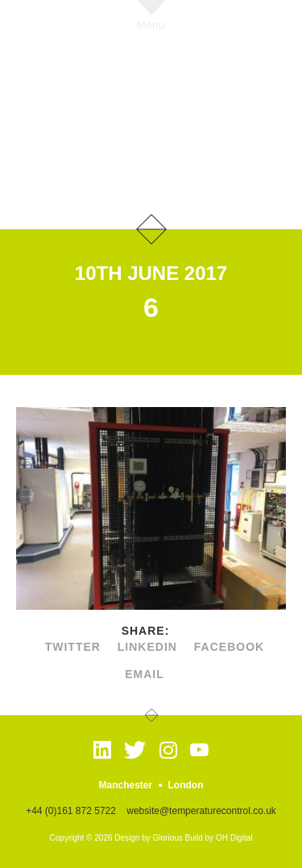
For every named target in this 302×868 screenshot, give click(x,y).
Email (145, 674)
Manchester (125, 785)
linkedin (147, 647)
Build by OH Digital (219, 838)
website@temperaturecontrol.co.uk (201, 811)
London (186, 785)
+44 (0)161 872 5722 (71, 811)
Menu (151, 25)
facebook (229, 647)
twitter (73, 647)
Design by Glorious (148, 838)
